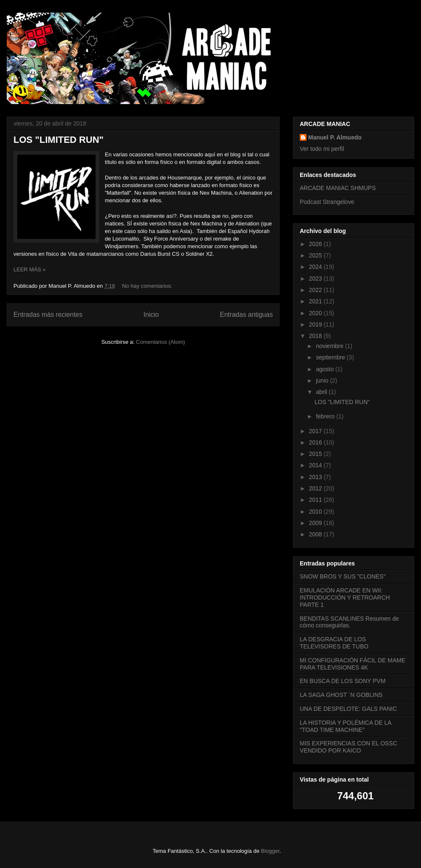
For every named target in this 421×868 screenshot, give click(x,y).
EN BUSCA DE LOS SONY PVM (343, 681)
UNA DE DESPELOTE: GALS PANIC (348, 709)
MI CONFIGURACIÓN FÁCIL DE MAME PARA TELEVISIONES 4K (353, 664)
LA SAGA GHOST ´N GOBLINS (341, 695)
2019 (316, 324)
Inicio (151, 315)
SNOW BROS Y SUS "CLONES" (343, 576)
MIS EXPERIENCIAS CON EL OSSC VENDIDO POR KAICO (348, 747)
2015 (316, 454)
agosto (325, 369)
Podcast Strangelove (327, 202)
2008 (316, 534)
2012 (316, 488)
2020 (316, 313)
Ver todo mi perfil (322, 149)
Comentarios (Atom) (160, 342)
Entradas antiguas (246, 315)
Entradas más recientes (48, 315)
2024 (316, 267)
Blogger (270, 851)
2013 (316, 477)
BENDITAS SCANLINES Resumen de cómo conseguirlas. (349, 622)
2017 (316, 431)
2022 (316, 290)
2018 (316, 336)
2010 (316, 512)
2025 (316, 255)
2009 (316, 523)
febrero (326, 416)
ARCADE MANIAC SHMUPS (338, 188)
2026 (316, 244)
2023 (316, 279)
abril (322, 392)
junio (323, 380)
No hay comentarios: (148, 286)
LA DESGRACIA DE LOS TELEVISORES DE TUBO (334, 643)
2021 (316, 301)
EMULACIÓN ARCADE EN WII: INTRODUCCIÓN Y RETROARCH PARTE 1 (345, 597)
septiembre (331, 357)
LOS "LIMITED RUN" (59, 140)
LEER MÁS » (30, 269)
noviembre (330, 346)
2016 (316, 442)
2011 (316, 500)
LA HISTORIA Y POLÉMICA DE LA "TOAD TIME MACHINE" (345, 726)
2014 (316, 465)
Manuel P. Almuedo (335, 137)
